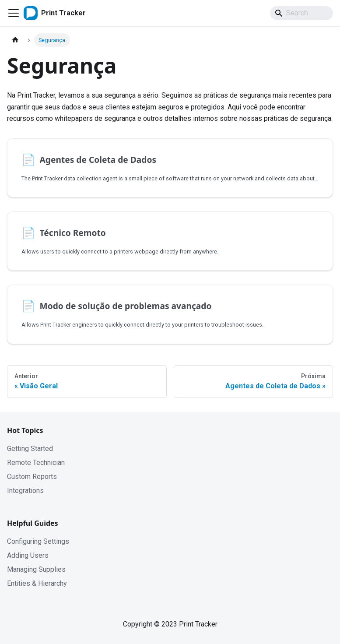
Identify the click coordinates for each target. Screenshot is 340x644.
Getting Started (30, 449)
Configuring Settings (38, 541)
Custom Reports (32, 477)
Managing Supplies (36, 569)
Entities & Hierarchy (37, 583)
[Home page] (15, 40)
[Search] (301, 13)
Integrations (25, 491)
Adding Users (28, 555)
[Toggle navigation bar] (14, 13)
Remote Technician (36, 463)
